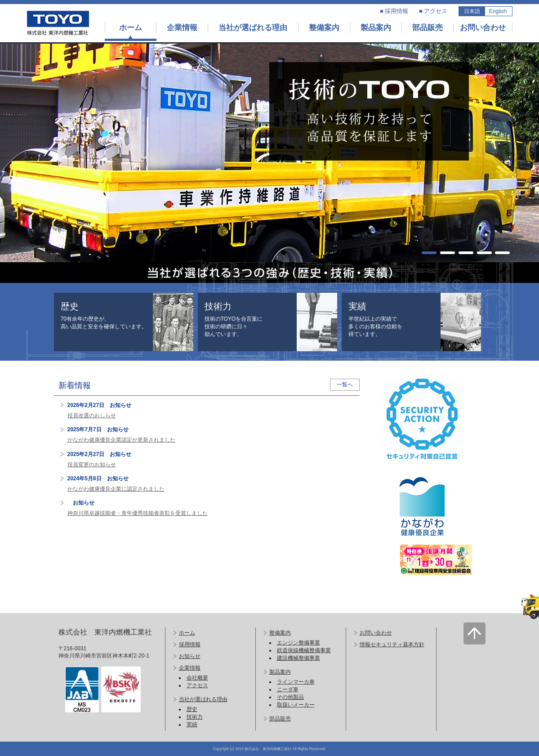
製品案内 (376, 28)
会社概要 (197, 678)
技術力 (195, 717)
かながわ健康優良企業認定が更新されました (121, 440)
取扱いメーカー (296, 705)
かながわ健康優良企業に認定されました (116, 489)
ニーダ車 (288, 689)
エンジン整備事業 (298, 643)
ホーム (131, 28)
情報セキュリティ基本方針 (392, 644)
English (498, 11)
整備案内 (324, 28)
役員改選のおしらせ (92, 416)
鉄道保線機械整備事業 (304, 650)
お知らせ (190, 656)
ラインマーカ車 (296, 682)
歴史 (192, 709)
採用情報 (396, 11)
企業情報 (182, 28)
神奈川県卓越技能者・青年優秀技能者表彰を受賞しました (138, 513)
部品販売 (428, 28)
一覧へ (345, 385)
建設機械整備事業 (298, 658)
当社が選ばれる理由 (253, 28)
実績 (192, 725)
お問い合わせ (483, 28)
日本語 (472, 11)
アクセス (436, 11)
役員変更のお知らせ (92, 465)
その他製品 (290, 697)
